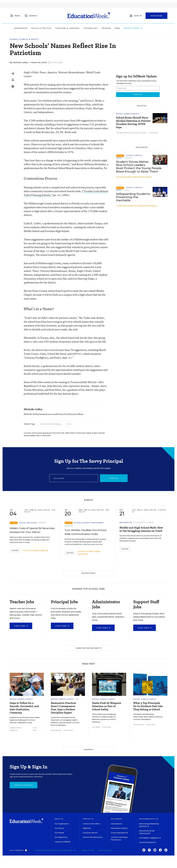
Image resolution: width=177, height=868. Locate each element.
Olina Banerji (56, 730)
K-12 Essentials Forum (143, 522)
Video (127, 190)
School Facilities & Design (51, 424)
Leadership (31, 28)
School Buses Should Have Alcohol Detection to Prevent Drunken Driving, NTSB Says (133, 122)
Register (15, 550)
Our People (59, 833)
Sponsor (128, 158)
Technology (101, 28)
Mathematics (126, 522)
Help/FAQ (87, 828)
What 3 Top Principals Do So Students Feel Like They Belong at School (148, 706)
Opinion (117, 28)
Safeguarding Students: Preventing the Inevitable (133, 197)
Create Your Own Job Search (89, 648)
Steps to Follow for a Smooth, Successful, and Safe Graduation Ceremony (24, 708)
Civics (69, 424)
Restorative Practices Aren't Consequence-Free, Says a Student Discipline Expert (63, 708)
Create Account (23, 785)
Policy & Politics (52, 28)
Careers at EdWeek (62, 842)
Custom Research (147, 842)
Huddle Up (44, 550)
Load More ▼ (89, 749)
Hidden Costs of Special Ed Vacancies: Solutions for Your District (32, 530)
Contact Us (88, 819)
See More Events (89, 573)
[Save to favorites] (13, 80)
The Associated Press (125, 133)
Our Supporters (61, 837)
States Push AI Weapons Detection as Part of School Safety (107, 706)
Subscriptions (117, 824)
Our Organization (62, 824)
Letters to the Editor (91, 824)
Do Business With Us (149, 819)
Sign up (114, 478)
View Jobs (21, 626)
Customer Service (90, 833)
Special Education (28, 523)
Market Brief (143, 28)
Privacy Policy (105, 850)
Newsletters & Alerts (119, 828)
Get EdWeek (116, 819)
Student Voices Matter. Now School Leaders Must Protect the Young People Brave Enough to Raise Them (139, 167)
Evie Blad (96, 727)
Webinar (42, 523)
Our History (59, 828)
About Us (59, 819)
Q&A (77, 699)
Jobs (128, 28)
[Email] (74, 478)
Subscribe (157, 16)
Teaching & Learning (78, 28)
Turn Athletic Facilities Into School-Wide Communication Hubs (86, 532)
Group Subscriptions (119, 833)
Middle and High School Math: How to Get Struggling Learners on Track (141, 529)
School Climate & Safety (24, 39)
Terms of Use (88, 850)
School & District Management (89, 523)
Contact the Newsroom (93, 837)
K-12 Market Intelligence (150, 838)
